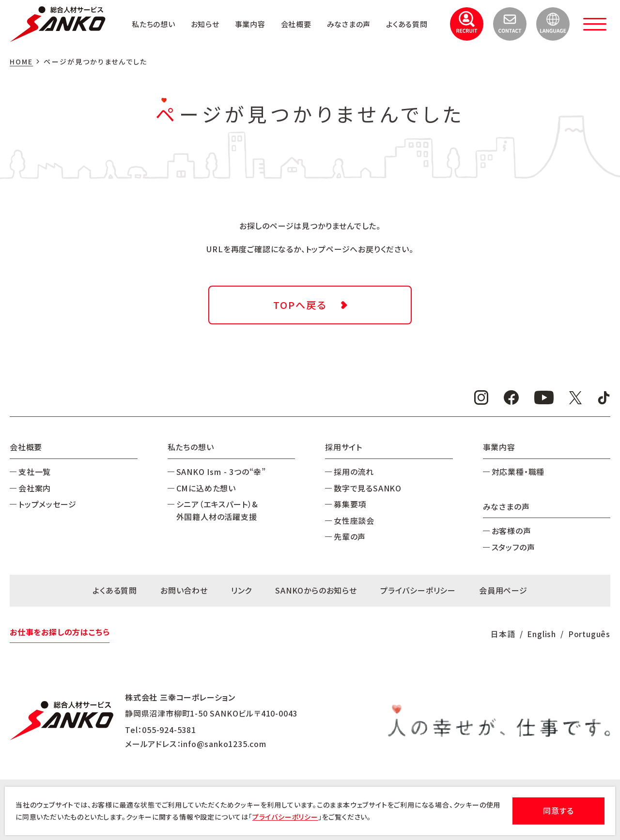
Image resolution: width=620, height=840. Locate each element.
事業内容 (301, 15)
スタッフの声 (513, 547)
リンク (241, 590)
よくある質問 (405, 32)
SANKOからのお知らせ (316, 590)
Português (589, 634)
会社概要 (349, 15)
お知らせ (254, 15)
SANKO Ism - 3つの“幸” (221, 472)
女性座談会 (354, 520)
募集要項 (350, 504)
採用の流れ (354, 472)
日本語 (503, 634)
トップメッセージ (47, 504)
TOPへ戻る (300, 305)
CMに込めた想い (206, 488)
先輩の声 (350, 536)
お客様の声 (511, 531)
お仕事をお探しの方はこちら (60, 632)
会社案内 (35, 488)
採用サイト (344, 447)
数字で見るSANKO (368, 488)
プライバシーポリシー (418, 590)
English (542, 634)
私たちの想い (200, 15)
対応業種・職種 (518, 472)
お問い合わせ (184, 590)
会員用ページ (503, 590)
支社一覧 (35, 472)
